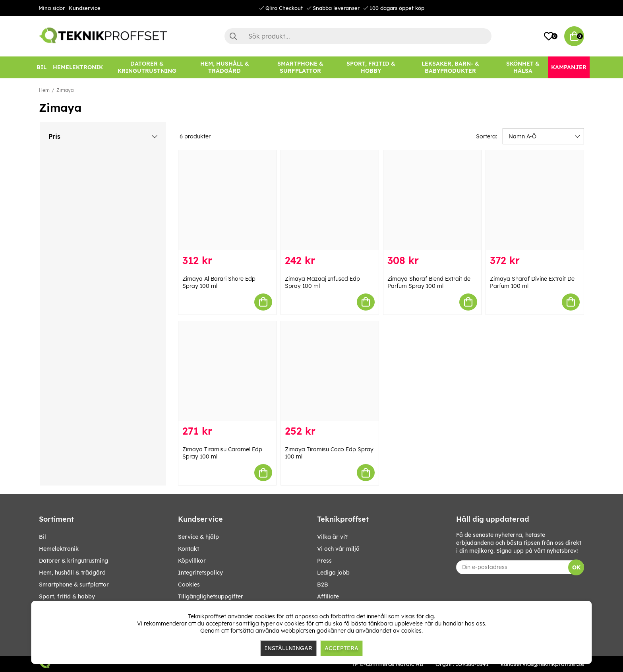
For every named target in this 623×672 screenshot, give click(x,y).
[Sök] (358, 36)
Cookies (189, 585)
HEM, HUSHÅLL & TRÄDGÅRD (72, 573)
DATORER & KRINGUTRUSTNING (74, 561)
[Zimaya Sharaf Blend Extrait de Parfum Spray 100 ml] (432, 200)
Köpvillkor (192, 561)
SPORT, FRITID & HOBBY (67, 596)
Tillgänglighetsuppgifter (211, 596)
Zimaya (65, 90)
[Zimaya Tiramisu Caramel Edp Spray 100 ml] (227, 371)
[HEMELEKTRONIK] (78, 67)
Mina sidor (52, 8)
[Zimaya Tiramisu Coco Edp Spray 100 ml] (330, 371)
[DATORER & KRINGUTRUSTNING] (147, 67)
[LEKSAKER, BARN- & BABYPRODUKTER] (450, 67)
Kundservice (85, 8)
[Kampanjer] (569, 67)
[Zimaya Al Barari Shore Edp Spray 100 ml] (227, 200)
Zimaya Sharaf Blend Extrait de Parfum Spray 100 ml (429, 282)
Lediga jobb (333, 573)
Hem (44, 90)
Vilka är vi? (332, 537)
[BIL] (42, 67)
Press (324, 561)
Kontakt (189, 549)
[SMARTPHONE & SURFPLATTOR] (300, 67)
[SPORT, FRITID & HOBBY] (371, 67)
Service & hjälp (198, 537)
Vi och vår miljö (338, 549)
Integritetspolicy (200, 573)
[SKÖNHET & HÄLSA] (523, 67)
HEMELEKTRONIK (59, 549)
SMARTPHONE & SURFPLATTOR (74, 585)
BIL (43, 537)
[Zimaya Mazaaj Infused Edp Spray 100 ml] (330, 200)
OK (576, 567)
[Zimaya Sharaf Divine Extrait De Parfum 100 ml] (535, 200)
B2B (323, 585)
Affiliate (328, 596)
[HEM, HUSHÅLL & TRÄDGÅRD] (224, 67)
